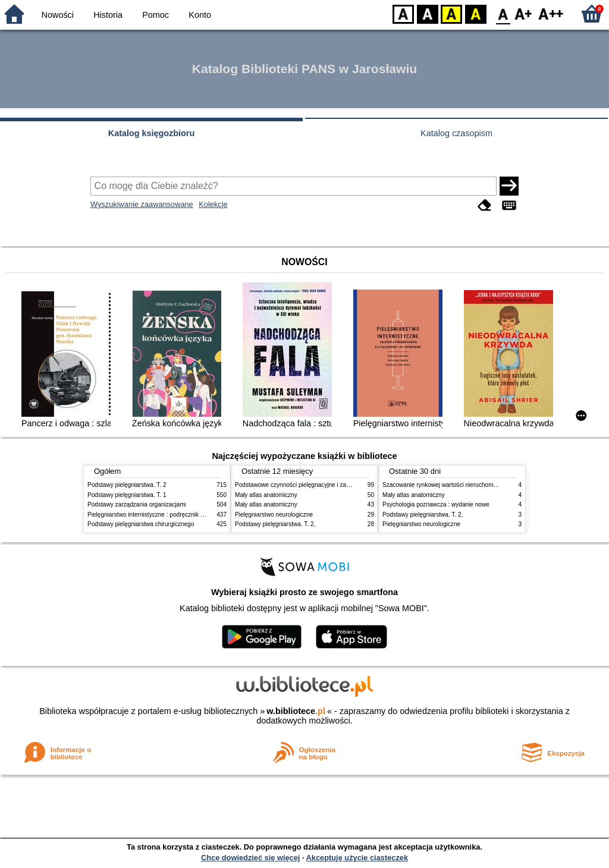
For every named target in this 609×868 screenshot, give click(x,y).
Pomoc (156, 15)
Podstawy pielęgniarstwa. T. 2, (275, 524)
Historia (108, 15)
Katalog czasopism (456, 133)
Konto (200, 15)
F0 (503, 13)
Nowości (58, 15)
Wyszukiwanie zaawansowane (142, 204)
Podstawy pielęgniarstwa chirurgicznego (141, 524)
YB (451, 13)
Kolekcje (213, 204)
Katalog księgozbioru (152, 133)
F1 (524, 13)
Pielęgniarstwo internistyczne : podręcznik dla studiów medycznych (176, 515)
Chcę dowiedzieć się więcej (250, 858)
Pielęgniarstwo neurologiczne (274, 515)
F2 (551, 13)
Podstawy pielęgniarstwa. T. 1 (127, 495)
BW (428, 13)
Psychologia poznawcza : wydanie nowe (436, 504)
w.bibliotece (296, 711)
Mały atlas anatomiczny (266, 495)
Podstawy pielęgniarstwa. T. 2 (127, 485)
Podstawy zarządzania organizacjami (137, 504)
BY (475, 13)
